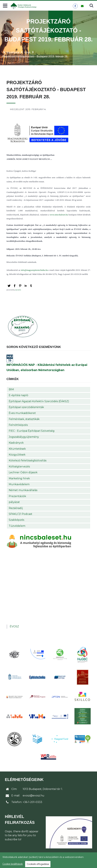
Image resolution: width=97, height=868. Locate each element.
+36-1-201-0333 (32, 802)
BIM (11, 389)
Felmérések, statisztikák (24, 419)
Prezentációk (17, 496)
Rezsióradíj (16, 508)
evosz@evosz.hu (33, 796)
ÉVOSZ (14, 626)
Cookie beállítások (13, 864)
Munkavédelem (19, 484)
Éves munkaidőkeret (22, 413)
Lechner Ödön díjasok (23, 472)
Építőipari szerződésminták (26, 407)
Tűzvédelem (17, 526)
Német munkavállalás (23, 490)
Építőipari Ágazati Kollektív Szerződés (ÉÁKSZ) (39, 401)
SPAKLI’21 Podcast (21, 514)
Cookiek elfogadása (38, 864)
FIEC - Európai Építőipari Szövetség (32, 431)
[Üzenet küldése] (82, 6)
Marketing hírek (19, 478)
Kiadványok (16, 443)
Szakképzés (16, 520)
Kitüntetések (17, 449)
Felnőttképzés (18, 425)
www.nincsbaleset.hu (59, 215)
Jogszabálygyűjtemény (24, 437)
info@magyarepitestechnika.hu (34, 270)
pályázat (14, 502)
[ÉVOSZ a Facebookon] (75, 6)
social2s (18, 290)
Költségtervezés (19, 467)
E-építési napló (18, 395)
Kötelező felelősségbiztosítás (28, 460)
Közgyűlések (17, 455)
